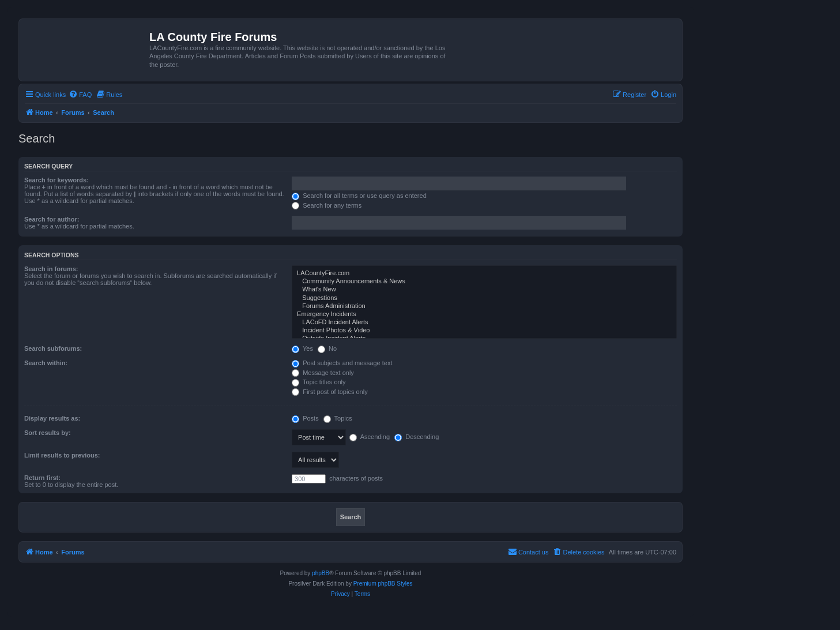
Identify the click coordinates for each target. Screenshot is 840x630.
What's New (484, 290)
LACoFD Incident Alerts (484, 322)
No (327, 348)
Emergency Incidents (484, 314)
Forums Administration (484, 306)
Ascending (370, 437)
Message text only (323, 373)
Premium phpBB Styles (383, 584)
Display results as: (52, 418)
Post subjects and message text (342, 363)
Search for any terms (327, 205)
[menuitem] (80, 95)
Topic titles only (319, 382)
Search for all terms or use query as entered (359, 196)
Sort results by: (48, 433)
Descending (417, 437)
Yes (302, 348)
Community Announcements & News (484, 282)
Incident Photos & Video (484, 331)
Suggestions (484, 298)
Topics (338, 418)
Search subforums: (53, 348)
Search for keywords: (56, 180)
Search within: (46, 363)
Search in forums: (51, 269)
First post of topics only (330, 392)
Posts (305, 418)
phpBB (321, 573)
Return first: (42, 478)
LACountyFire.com (484, 273)
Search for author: (52, 219)
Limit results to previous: (62, 455)
